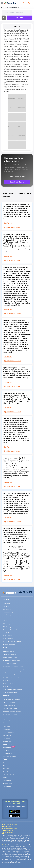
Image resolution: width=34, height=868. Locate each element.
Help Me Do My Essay (9, 717)
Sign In (25, 3)
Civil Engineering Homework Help (12, 660)
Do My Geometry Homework (10, 684)
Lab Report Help (7, 609)
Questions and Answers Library (11, 630)
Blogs (5, 763)
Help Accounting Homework (10, 708)
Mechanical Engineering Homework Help (14, 669)
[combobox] (17, 13)
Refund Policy (7, 769)
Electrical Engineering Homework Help (13, 666)
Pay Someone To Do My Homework (12, 642)
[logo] (10, 3)
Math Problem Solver (8, 633)
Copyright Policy (7, 781)
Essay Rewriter (7, 750)
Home (3, 7)
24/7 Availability (7, 736)
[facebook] (21, 592)
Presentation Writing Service (10, 618)
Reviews (5, 778)
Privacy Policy (6, 772)
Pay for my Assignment (9, 702)
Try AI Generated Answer (12, 227)
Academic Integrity (8, 784)
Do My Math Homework (9, 681)
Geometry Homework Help (10, 714)
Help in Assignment (8, 720)
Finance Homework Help (9, 663)
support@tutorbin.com (10, 828)
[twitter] (30, 592)
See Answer (8, 223)
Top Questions (7, 787)
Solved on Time (7, 741)
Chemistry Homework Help (10, 657)
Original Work (7, 730)
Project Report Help (8, 612)
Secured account (7, 744)
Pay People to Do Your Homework (12, 699)
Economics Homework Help (10, 675)
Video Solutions (7, 621)
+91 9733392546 (8, 831)
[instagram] (27, 592)
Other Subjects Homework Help (11, 678)
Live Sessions (7, 603)
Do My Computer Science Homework (13, 690)
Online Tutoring (7, 627)
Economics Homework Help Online (12, 711)
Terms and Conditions (9, 775)
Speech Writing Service (9, 615)
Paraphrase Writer (8, 753)
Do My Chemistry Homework (10, 687)
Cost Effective (7, 738)
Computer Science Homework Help (12, 672)
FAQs (4, 766)
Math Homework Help (9, 651)
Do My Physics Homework (10, 693)
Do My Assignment (8, 639)
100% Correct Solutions (9, 733)
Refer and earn (7, 747)
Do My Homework (8, 636)
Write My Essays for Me (9, 705)
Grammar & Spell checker (10, 756)
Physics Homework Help (9, 654)
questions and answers (13, 7)
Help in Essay (6, 606)
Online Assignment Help (9, 624)
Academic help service (9, 645)
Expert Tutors (6, 727)
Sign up (30, 3)
